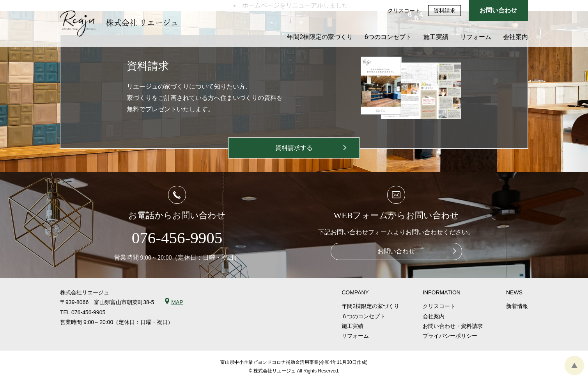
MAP (177, 302)
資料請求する (294, 148)
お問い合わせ (498, 10)
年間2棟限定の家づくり (320, 37)
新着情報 (517, 306)
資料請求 (445, 11)
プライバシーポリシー (450, 336)
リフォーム (476, 37)
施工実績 (436, 37)
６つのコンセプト (363, 316)
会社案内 (515, 37)
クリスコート (404, 11)
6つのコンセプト (388, 37)
